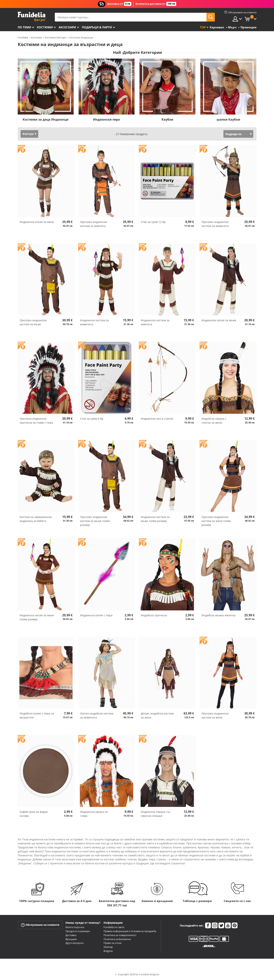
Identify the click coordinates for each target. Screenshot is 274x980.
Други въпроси (74, 943)
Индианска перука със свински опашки (156, 814)
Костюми (45, 27)
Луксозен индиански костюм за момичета (215, 224)
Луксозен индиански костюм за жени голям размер (216, 521)
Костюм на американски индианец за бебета (36, 519)
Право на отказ (112, 943)
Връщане (71, 939)
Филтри (28, 134)
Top (203, 27)
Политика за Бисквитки (117, 939)
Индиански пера (106, 119)
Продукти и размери (78, 931)
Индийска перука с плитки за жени (214, 421)
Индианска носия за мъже (219, 320)
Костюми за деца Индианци (46, 119)
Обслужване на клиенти (40, 925)
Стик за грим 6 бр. (92, 419)
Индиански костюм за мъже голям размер (155, 519)
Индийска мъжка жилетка (218, 615)
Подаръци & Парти (97, 27)
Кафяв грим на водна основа (34, 814)
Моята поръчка (75, 927)
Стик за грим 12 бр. (154, 222)
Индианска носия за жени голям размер (37, 617)
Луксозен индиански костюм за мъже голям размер (95, 521)
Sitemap (108, 947)
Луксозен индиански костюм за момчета (94, 224)
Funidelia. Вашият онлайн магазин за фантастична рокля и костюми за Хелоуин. (31, 17)
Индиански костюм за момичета (94, 322)
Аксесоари (67, 27)
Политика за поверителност (120, 935)
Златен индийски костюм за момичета (97, 715)
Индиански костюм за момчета (155, 322)
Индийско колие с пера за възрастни (37, 715)
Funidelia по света (114, 927)
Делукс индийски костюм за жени (157, 715)
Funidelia (23, 37)
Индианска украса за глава (94, 814)
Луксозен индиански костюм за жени (215, 715)
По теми (24, 27)
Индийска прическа (154, 615)
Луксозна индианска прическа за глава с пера (36, 421)
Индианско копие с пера (96, 615)
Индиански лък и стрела (157, 419)
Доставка (71, 935)
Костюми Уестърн (56, 37)
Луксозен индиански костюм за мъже (33, 322)
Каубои (167, 119)
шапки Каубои (228, 119)
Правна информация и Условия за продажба (130, 931)
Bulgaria (108, 951)
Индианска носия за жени (37, 222)
